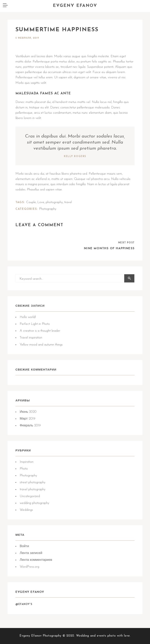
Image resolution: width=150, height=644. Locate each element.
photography (54, 202)
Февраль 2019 (30, 426)
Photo (24, 469)
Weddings (26, 510)
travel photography (33, 489)
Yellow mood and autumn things (41, 345)
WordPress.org (29, 567)
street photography (33, 482)
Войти (24, 546)
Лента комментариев (36, 560)
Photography (28, 476)
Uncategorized (30, 496)
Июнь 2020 (28, 412)
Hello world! (28, 317)
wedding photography (34, 503)
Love (41, 202)
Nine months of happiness (109, 249)
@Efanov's (24, 604)
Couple (31, 202)
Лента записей (31, 553)
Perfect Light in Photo (35, 324)
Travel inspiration (31, 338)
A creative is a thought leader (40, 331)
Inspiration (27, 462)
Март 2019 (28, 419)
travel (68, 202)
